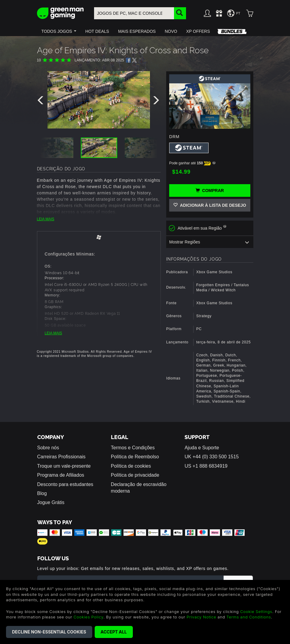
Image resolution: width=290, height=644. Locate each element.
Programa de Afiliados (61, 475)
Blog (42, 493)
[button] (59, 31)
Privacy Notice (201, 617)
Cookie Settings (256, 611)
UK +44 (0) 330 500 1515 (212, 457)
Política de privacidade (135, 475)
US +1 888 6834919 (206, 466)
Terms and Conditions (249, 617)
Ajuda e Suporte (202, 448)
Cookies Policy (89, 617)
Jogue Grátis (51, 502)
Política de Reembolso (135, 457)
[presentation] (41, 102)
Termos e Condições (133, 448)
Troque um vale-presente (64, 466)
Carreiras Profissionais (61, 457)
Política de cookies (131, 466)
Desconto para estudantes (65, 484)
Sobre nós (48, 448)
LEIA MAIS (46, 219)
